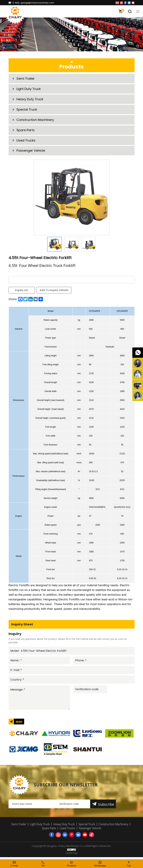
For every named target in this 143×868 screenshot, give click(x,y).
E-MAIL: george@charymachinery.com (33, 3)
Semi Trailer (26, 79)
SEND (19, 724)
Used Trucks (26, 142)
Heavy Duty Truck (30, 100)
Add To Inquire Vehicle (54, 292)
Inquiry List (22, 292)
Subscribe (106, 806)
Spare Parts (26, 131)
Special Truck (27, 110)
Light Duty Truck (29, 89)
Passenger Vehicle (31, 152)
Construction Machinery (35, 121)
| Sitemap (71, 855)
